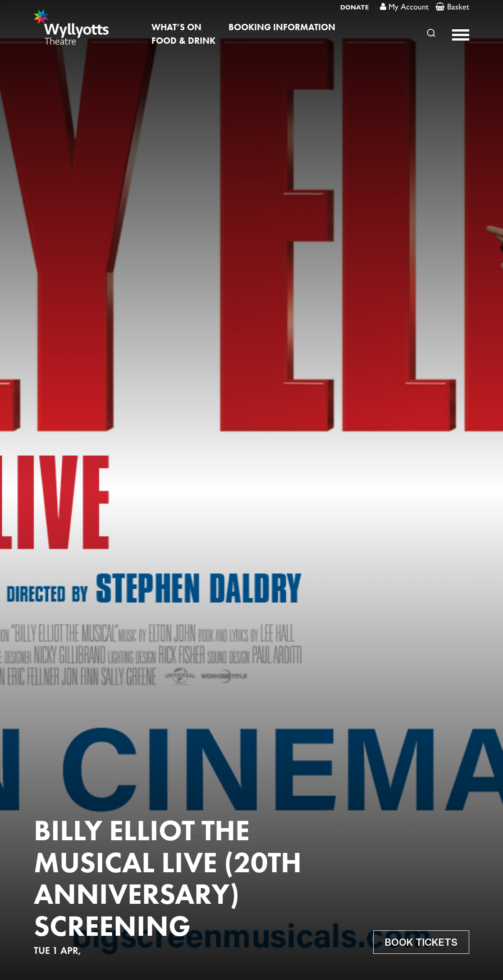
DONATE (354, 7)
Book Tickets (421, 942)
